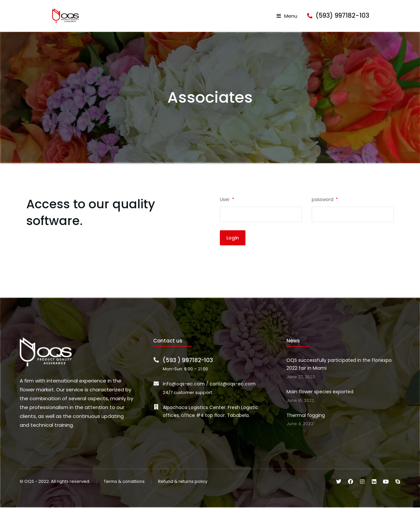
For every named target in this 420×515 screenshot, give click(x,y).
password (323, 207)
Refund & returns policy (183, 489)
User (225, 207)
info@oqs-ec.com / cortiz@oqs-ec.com (209, 391)
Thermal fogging (306, 423)
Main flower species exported (320, 399)
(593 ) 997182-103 (188, 368)
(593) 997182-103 (374, 20)
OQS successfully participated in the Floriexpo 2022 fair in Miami (339, 372)
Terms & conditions (124, 489)
